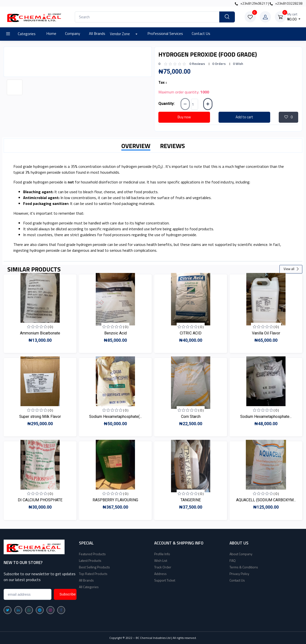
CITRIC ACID (191, 333)
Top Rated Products (93, 574)
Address (160, 574)
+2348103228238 (286, 3)
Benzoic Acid (115, 333)
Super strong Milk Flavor (40, 417)
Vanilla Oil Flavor (266, 333)
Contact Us (201, 33)
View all (291, 269)
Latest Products (90, 560)
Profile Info (162, 554)
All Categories (89, 587)
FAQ (233, 560)
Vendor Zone (120, 34)
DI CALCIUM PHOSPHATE (40, 500)
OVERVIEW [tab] (136, 146)
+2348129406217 (251, 3)
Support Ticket (165, 580)
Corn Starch (191, 417)
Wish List (161, 560)
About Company (241, 554)
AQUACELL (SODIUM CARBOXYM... (266, 500)
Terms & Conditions (244, 567)
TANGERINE (191, 500)
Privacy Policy (239, 574)
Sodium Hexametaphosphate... (266, 417)
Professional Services (165, 33)
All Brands (97, 33)
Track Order (163, 567)
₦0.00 (294, 17)
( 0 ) (50, 327)
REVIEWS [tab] (172, 146)
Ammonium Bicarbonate (40, 333)
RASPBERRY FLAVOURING (115, 500)
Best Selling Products (94, 567)
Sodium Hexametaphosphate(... (115, 417)
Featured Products (92, 554)
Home (51, 33)
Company (73, 33)
